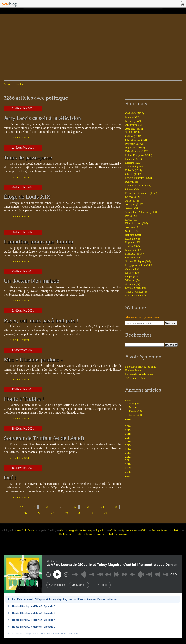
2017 (128, 438)
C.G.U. (144, 530)
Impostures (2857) (135, 148)
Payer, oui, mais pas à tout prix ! (41, 320)
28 (52, 513)
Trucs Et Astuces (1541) (138, 186)
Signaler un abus (129, 530)
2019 (128, 430)
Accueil (8, 84)
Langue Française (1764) (139, 178)
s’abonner (57, 585)
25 (116, 507)
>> (106, 513)
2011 (128, 461)
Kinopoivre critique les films (141, 367)
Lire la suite (20, 138)
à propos (101, 585)
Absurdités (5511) (135, 125)
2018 (128, 434)
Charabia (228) (133, 258)
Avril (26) (134, 404)
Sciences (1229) (134, 197)
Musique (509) (133, 250)
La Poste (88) (132, 273)
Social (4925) (132, 132)
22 (75, 507)
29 (66, 513)
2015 (128, 445)
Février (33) (135, 411)
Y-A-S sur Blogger (135, 378)
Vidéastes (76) (133, 280)
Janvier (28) (135, 415)
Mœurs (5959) (133, 117)
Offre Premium (65, 534)
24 (102, 507)
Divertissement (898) (137, 223)
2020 (128, 426)
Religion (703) (133, 235)
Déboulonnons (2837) (137, 151)
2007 (128, 476)
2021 (128, 423)
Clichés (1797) (133, 174)
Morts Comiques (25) (137, 296)
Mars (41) (134, 407)
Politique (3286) (134, 144)
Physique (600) (133, 242)
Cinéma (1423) (133, 189)
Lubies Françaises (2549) (139, 155)
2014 (128, 449)
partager (79, 585)
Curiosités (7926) (135, 113)
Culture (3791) (133, 136)
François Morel (133, 370)
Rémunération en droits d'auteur (166, 530)
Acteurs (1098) (133, 208)
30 (80, 513)
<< (21, 507)
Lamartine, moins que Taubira (38, 242)
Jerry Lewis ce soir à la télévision (42, 118)
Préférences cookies (118, 534)
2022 (128, 419)
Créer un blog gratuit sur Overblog (76, 530)
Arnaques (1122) (134, 205)
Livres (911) (132, 220)
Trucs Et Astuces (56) (137, 292)
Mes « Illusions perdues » (33, 360)
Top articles (101, 530)
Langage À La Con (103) (139, 265)
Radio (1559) (132, 182)
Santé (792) (131, 231)
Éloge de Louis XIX (27, 197)
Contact (20, 84)
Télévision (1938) (135, 167)
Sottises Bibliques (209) (138, 261)
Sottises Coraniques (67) (138, 288)
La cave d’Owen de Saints (139, 374)
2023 (128, 400)
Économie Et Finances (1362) (141, 193)
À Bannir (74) (133, 284)
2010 (128, 464)
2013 (128, 453)
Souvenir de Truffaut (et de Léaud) (44, 438)
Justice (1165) (133, 201)
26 (25, 513)
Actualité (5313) (134, 129)
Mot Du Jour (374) (135, 254)
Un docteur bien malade (31, 281)
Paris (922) (131, 216)
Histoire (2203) (133, 163)
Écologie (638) (133, 239)
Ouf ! (10, 478)
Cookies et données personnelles (90, 534)
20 (48, 507)
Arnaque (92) (132, 269)
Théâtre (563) (133, 246)
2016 (128, 442)
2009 (128, 468)
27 (39, 513)
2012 (128, 457)
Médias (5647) (133, 121)
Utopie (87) (131, 277)
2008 (128, 472)
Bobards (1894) (134, 170)
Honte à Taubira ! (24, 399)
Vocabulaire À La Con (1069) (141, 212)
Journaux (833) (133, 227)
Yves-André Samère (26, 530)
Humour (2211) (134, 159)
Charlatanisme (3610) (137, 140)
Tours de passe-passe (28, 157)
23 (89, 507)
